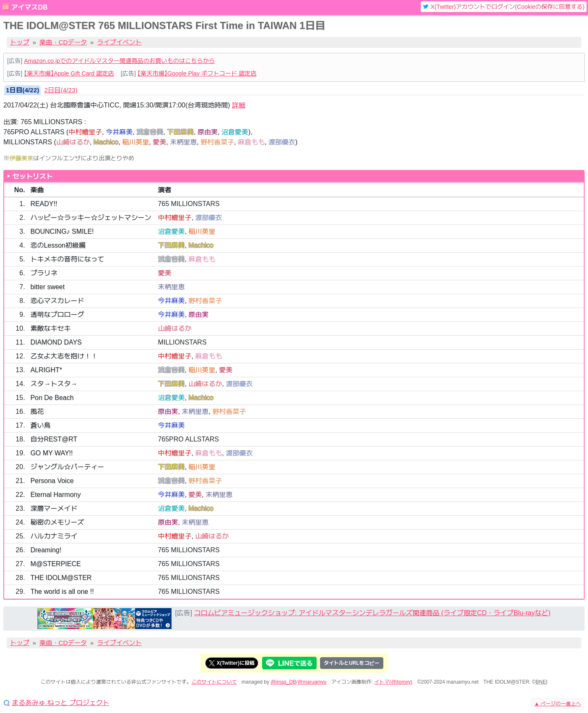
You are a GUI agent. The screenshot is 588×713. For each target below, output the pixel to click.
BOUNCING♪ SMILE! (62, 231)
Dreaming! (46, 550)
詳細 (239, 105)
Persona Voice (52, 481)
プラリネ (44, 273)
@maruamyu (312, 682)
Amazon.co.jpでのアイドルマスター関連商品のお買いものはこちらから (119, 61)
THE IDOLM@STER (61, 578)
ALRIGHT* (46, 370)
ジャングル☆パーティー (67, 467)
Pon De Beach (52, 398)
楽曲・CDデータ (63, 42)
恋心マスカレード (57, 301)
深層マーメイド (54, 508)
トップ (20, 42)
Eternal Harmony (55, 495)
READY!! (44, 204)
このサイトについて (214, 682)
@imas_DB (283, 682)
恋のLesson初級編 (58, 245)
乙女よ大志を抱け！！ (64, 356)
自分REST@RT (54, 439)
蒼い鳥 (40, 425)
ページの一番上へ (558, 704)
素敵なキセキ (50, 328)
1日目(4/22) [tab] (22, 90)
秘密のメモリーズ (57, 522)
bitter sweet (47, 287)
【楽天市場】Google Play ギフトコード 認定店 (197, 73)
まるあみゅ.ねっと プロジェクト (61, 703)
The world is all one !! (62, 592)
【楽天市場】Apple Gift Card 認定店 (69, 73)
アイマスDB (29, 7)
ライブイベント (120, 42)
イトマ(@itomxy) (394, 682)
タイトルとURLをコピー (352, 663)
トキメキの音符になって (67, 259)
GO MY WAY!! (51, 453)
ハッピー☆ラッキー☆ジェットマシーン (91, 218)
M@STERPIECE (55, 564)
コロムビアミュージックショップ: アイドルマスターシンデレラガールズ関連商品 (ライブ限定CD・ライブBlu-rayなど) (372, 613)
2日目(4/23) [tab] (61, 90)
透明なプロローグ (57, 315)
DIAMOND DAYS (56, 342)
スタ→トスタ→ (54, 384)
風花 (37, 411)
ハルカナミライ (54, 536)
